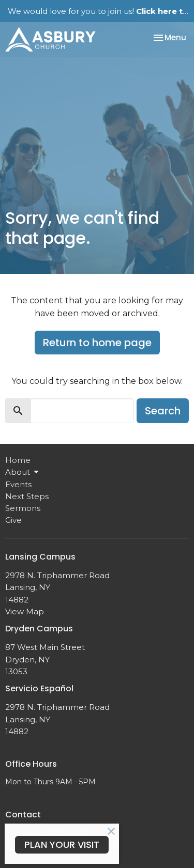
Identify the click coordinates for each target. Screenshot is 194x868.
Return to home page (97, 343)
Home (18, 460)
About (23, 472)
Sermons (23, 508)
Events (18, 484)
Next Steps (27, 496)
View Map (25, 611)
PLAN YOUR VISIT (62, 844)
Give (13, 520)
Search (163, 411)
